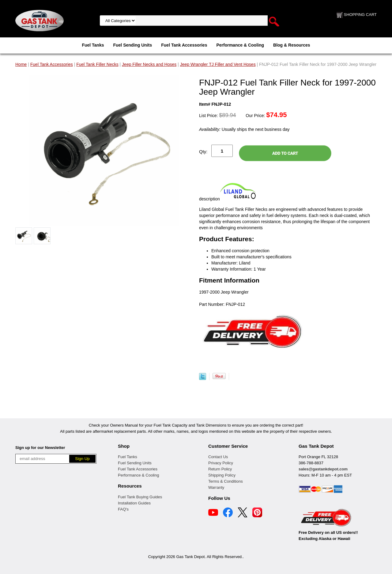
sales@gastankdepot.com (323, 469)
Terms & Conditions (226, 481)
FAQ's (123, 509)
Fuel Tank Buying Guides (140, 497)
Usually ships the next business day (244, 129)
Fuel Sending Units (132, 45)
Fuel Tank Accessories (184, 45)
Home (21, 64)
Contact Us (218, 457)
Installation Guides (134, 503)
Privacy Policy (221, 463)
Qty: (203, 152)
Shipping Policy (222, 475)
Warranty (216, 487)
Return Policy (220, 469)
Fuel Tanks (93, 45)
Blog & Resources (292, 45)
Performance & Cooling (240, 45)
